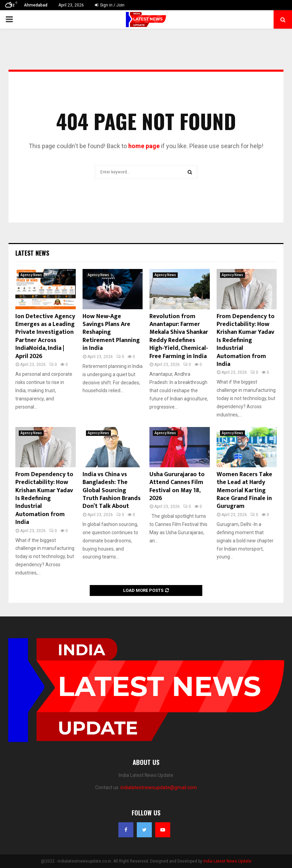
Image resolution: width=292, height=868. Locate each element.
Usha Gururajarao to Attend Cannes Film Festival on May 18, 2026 (177, 486)
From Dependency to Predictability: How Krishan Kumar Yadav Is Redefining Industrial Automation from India (246, 340)
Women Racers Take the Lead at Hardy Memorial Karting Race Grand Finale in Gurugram (244, 490)
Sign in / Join (110, 5)
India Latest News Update (227, 861)
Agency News (31, 275)
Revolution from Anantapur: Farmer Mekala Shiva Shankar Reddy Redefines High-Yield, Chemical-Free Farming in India (179, 336)
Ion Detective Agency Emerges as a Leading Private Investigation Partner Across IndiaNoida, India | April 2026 (45, 336)
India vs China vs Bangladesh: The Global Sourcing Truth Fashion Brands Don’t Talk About (112, 490)
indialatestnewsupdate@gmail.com (159, 787)
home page (144, 146)
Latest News (32, 253)
